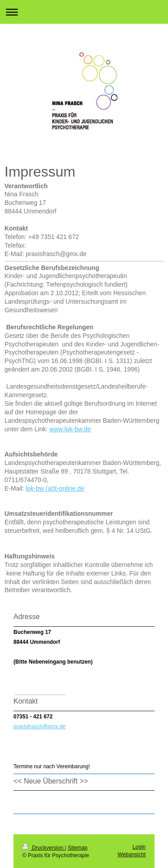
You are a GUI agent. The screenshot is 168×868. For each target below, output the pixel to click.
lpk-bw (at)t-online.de (55, 488)
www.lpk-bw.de (70, 429)
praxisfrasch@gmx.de (39, 726)
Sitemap (78, 848)
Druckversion (44, 848)
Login (139, 847)
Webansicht (132, 855)
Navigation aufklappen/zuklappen (84, 12)
